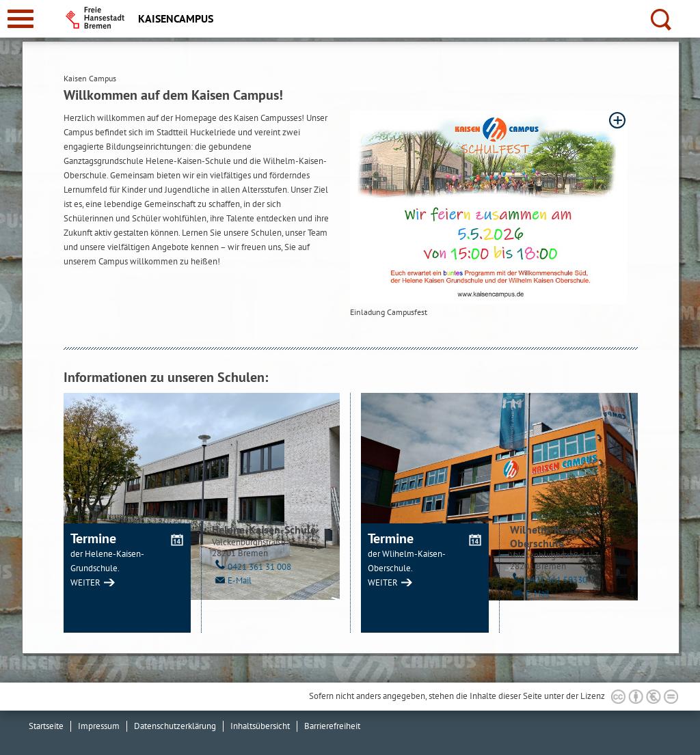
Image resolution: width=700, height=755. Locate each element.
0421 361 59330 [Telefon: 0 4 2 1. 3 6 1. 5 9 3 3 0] (549, 580)
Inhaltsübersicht (260, 726)
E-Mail (232, 580)
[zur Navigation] (21, 19)
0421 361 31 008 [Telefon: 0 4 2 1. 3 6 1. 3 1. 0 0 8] (252, 567)
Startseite (46, 726)
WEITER (85, 582)
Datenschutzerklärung (175, 726)
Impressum (99, 726)
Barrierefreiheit (332, 726)
